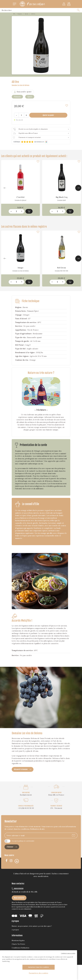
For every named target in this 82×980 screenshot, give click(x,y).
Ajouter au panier (48, 115)
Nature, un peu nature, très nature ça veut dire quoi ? (32, 926)
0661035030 (18, 889)
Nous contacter (19, 898)
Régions (20, 14)
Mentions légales (18, 940)
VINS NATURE (26, 793)
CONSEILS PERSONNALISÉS (26, 806)
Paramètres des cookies (38, 973)
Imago (20, 268)
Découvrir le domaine (23, 769)
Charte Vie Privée (18, 944)
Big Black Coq (62, 197)
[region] (39, 965)
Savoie (27, 14)
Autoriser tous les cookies (39, 967)
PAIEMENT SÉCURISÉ (56, 806)
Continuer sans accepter (68, 953)
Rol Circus (62, 268)
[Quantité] (21, 115)
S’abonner (12, 847)
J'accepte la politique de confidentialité (23, 841)
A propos (15, 930)
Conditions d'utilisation (20, 948)
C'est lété (20, 197)
